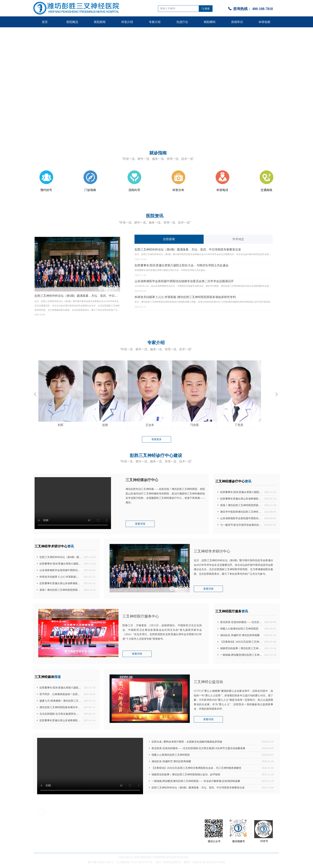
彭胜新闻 (169, 239)
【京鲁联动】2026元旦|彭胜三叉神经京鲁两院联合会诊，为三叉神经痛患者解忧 (196, 768)
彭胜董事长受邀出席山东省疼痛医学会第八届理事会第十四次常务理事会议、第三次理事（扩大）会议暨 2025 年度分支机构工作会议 (61, 583)
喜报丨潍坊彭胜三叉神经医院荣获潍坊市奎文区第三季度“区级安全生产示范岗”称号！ (61, 590)
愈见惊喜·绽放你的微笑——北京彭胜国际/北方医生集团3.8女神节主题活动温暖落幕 (198, 748)
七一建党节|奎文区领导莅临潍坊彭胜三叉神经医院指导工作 (241, 525)
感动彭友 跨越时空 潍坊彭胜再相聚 (171, 761)
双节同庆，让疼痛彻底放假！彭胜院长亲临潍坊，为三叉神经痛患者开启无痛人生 (61, 694)
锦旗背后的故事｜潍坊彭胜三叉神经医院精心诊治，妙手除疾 (186, 775)
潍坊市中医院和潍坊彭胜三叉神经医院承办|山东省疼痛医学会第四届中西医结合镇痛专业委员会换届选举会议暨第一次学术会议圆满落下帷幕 (241, 512)
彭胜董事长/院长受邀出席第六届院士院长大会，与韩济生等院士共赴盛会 (182, 265)
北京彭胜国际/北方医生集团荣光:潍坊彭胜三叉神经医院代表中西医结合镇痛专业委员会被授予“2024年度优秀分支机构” (61, 714)
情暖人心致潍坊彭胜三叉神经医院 (171, 755)
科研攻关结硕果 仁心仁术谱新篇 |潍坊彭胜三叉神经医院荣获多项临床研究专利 (185, 297)
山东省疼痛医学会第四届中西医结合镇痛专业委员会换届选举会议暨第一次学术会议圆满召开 (241, 518)
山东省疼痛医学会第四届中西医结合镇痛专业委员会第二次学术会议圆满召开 (184, 281)
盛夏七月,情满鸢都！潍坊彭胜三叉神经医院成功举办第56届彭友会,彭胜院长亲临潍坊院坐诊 (61, 701)
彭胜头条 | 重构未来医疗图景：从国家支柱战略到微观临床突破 (187, 742)
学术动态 (238, 239)
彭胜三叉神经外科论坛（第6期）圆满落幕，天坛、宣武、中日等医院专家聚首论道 (188, 249)
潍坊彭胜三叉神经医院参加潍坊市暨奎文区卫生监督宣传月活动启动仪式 (61, 707)
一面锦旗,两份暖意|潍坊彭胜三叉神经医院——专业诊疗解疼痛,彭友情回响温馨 (196, 781)
